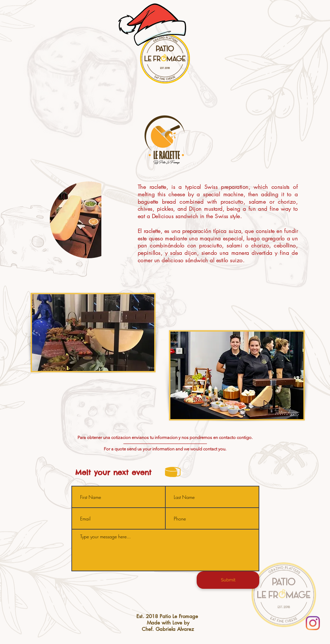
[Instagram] (313, 623)
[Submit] (228, 580)
